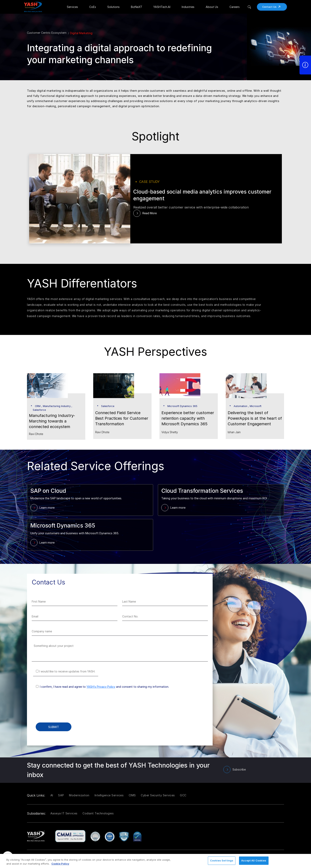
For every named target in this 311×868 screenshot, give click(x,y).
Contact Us (273, 7)
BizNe (136, 7)
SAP (61, 795)
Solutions (113, 7)
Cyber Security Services (158, 795)
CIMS (132, 795)
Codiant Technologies (98, 813)
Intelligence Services (109, 795)
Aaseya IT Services (64, 813)
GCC (183, 795)
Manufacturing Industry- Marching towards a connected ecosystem (52, 421)
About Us (212, 7)
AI (52, 795)
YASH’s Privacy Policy (101, 687)
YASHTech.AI (162, 7)
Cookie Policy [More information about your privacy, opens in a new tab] (60, 864)
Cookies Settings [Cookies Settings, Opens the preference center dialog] (222, 860)
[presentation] (62, 708)
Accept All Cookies (254, 860)
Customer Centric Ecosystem (47, 33)
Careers (235, 7)
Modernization (79, 795)
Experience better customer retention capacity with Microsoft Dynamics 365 (188, 418)
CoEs (93, 7)
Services (72, 7)
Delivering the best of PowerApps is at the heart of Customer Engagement (255, 418)
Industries (188, 7)
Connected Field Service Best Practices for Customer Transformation (122, 418)
